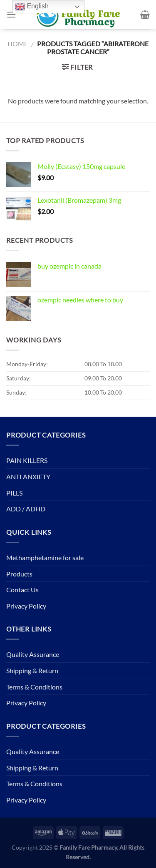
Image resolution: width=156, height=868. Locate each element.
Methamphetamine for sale (45, 557)
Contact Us (22, 590)
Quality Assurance (33, 654)
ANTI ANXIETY (28, 477)
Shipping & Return (32, 670)
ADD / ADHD (26, 509)
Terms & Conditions (34, 687)
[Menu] (11, 14)
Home (18, 44)
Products (19, 574)
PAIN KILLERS (27, 460)
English (32, 7)
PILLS (14, 493)
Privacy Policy (26, 606)
